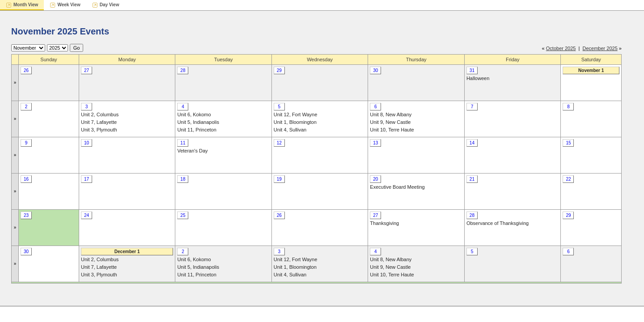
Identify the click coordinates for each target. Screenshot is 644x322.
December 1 (127, 252)
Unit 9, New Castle (390, 122)
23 (26, 215)
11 (183, 143)
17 (87, 179)
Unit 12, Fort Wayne (295, 114)
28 (183, 70)
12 (279, 143)
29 (279, 70)
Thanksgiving (384, 223)
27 (87, 70)
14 (472, 143)
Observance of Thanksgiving (498, 223)
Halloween (478, 78)
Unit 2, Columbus (100, 114)
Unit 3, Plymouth (99, 130)
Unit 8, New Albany (391, 114)
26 (26, 70)
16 (26, 179)
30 (375, 70)
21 (472, 179)
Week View (69, 5)
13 (375, 143)
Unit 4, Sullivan (290, 130)
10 (87, 143)
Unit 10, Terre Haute (392, 130)
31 (472, 70)
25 (183, 215)
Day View (110, 5)
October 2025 (561, 48)
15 (568, 143)
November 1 (591, 70)
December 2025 (600, 48)
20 (375, 179)
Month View (26, 5)
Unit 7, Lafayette (99, 122)
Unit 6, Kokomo (194, 114)
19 (279, 179)
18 (183, 179)
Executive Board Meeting (397, 187)
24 (87, 215)
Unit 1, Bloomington (295, 122)
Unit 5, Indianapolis (198, 122)
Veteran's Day (192, 151)
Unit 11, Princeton (197, 130)
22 (568, 179)
